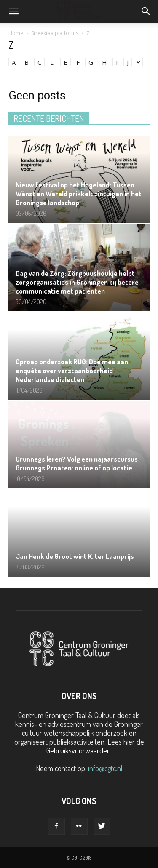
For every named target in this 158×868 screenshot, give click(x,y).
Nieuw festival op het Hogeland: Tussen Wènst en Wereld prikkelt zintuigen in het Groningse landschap (79, 194)
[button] (146, 11)
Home (16, 33)
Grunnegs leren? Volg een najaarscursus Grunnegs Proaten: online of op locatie (77, 463)
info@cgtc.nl (105, 768)
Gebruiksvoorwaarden (79, 750)
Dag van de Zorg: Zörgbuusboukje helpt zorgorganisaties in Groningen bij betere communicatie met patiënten (77, 282)
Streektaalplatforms (55, 33)
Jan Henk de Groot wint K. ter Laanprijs (75, 556)
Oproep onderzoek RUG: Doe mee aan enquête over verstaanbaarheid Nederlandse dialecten (72, 370)
